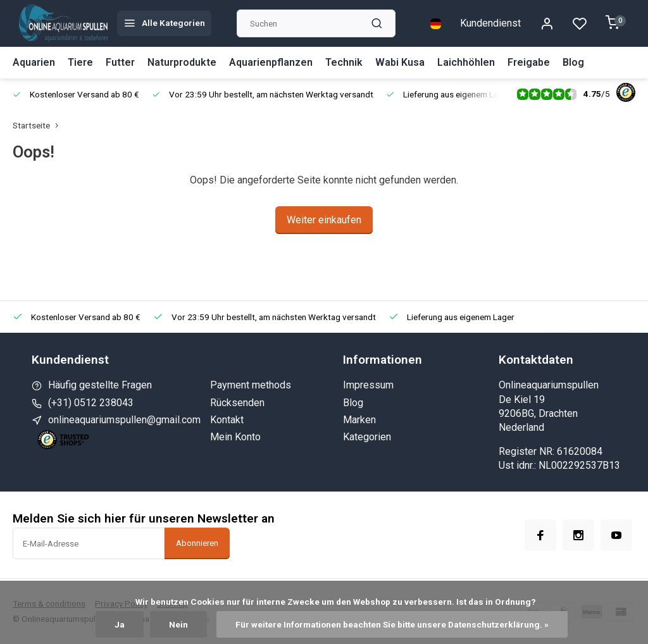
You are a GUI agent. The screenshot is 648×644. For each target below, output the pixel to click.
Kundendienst (490, 23)
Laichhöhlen (466, 62)
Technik (344, 62)
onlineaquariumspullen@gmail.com (124, 420)
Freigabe (529, 62)
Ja (120, 624)
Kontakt (227, 420)
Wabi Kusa (400, 62)
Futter (120, 62)
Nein (178, 624)
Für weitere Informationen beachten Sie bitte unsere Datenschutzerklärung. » (392, 624)
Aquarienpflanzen (271, 62)
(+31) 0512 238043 (91, 403)
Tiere (80, 62)
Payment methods (251, 385)
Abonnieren (197, 543)
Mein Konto (235, 437)
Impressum (368, 385)
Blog (573, 62)
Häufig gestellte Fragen (100, 385)
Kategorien (367, 437)
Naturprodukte (182, 62)
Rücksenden (237, 403)
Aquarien (34, 62)
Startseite (38, 125)
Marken (359, 420)
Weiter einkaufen (324, 220)
